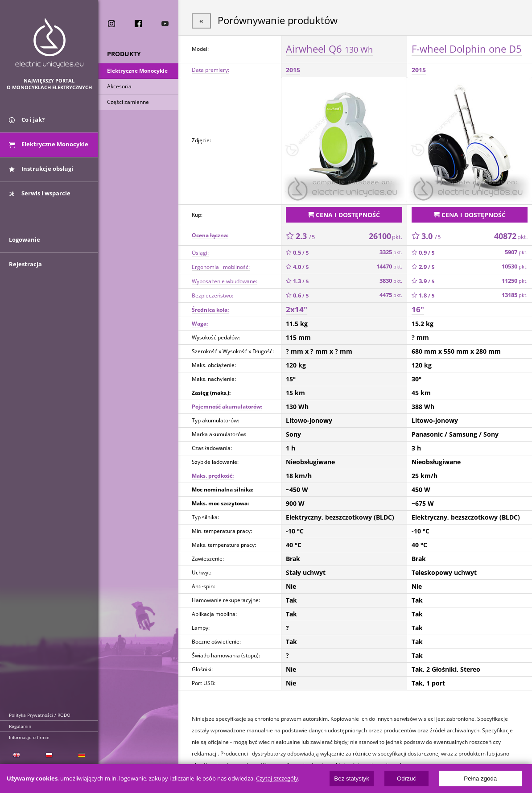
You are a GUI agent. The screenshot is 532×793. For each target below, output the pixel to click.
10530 (515, 266)
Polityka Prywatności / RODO (40, 715)
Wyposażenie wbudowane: (225, 281)
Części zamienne (128, 102)
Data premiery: (210, 70)
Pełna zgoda (480, 779)
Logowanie (25, 240)
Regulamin (20, 726)
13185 (515, 295)
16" (418, 309)
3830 (391, 281)
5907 (516, 252)
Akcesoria (119, 86)
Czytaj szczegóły (277, 779)
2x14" (297, 309)
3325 (391, 252)
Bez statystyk (352, 779)
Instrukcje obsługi (41, 169)
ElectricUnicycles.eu (49, 43)
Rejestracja (25, 264)
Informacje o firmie (29, 737)
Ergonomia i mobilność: (221, 267)
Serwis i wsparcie (40, 193)
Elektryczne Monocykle (137, 71)
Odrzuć (406, 779)
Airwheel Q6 (329, 49)
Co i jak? (27, 120)
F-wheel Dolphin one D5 (467, 49)
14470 (389, 266)
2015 (293, 70)
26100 (386, 236)
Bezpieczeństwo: (212, 295)
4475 (391, 295)
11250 (515, 281)
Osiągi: (200, 253)
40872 (511, 236)
